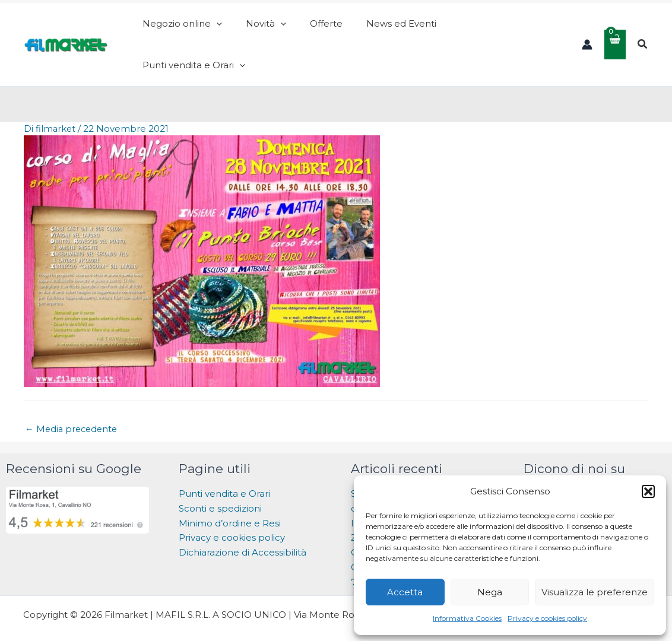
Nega (490, 592)
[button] (648, 491)
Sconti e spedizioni (220, 479)
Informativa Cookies (467, 618)
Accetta (405, 592)
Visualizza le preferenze (595, 592)
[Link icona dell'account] (587, 30)
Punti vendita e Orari (224, 464)
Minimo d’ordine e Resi (230, 494)
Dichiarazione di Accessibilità (244, 523)
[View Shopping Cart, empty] (615, 29)
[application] (265, 30)
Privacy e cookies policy (547, 618)
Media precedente (73, 399)
